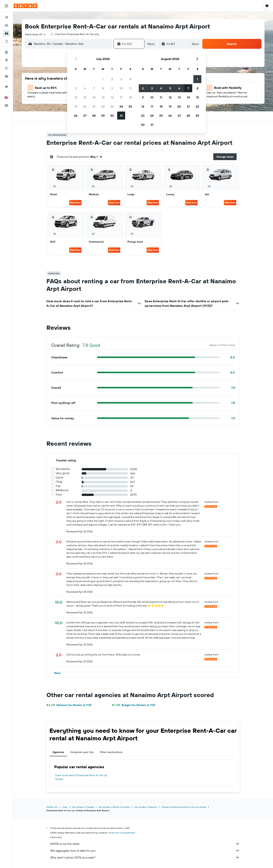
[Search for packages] (6, 41)
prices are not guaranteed (122, 833)
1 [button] (103, 79)
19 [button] (76, 106)
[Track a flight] (6, 68)
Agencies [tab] (58, 752)
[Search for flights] (6, 17)
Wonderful (63, 469)
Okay (59, 482)
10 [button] (121, 88)
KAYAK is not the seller (145, 844)
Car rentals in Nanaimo (146, 807)
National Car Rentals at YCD (69, 705)
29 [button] (103, 116)
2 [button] (112, 79)
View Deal (75, 203)
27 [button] (85, 116)
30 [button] (112, 116)
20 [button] (85, 106)
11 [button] (130, 88)
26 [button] (76, 116)
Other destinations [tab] (111, 752)
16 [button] (112, 97)
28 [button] (94, 116)
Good (59, 477)
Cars (65, 807)
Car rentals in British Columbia (114, 807)
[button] (6, 6)
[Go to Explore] (6, 60)
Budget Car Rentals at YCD (134, 705)
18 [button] (130, 97)
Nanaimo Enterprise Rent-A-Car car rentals (184, 807)
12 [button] (76, 97)
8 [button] (103, 88)
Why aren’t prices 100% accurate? (145, 857)
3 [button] (121, 79)
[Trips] (6, 87)
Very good (62, 473)
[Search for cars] (6, 33)
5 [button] (76, 88)
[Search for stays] (6, 25)
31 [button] (121, 116)
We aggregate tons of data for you (145, 851)
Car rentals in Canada (83, 807)
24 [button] (121, 106)
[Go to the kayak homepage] (25, 6)
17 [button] (121, 97)
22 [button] (103, 106)
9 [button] (112, 88)
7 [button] (94, 88)
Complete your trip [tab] (82, 752)
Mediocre (62, 490)
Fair (58, 486)
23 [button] (112, 106)
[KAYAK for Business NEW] (6, 76)
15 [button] (103, 97)
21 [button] (94, 106)
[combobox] (35, 34)
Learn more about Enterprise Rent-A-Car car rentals (81, 777)
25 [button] (130, 106)
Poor (59, 495)
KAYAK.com (52, 807)
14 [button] (94, 97)
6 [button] (85, 88)
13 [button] (85, 97)
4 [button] (130, 79)
